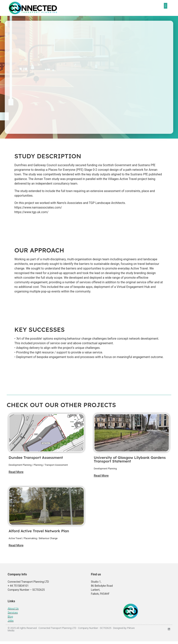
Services (13, 613)
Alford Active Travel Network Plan (39, 531)
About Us (13, 609)
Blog (10, 617)
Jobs (11, 621)
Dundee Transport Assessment (36, 458)
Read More (16, 472)
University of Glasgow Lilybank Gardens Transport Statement (130, 459)
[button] (165, 6)
